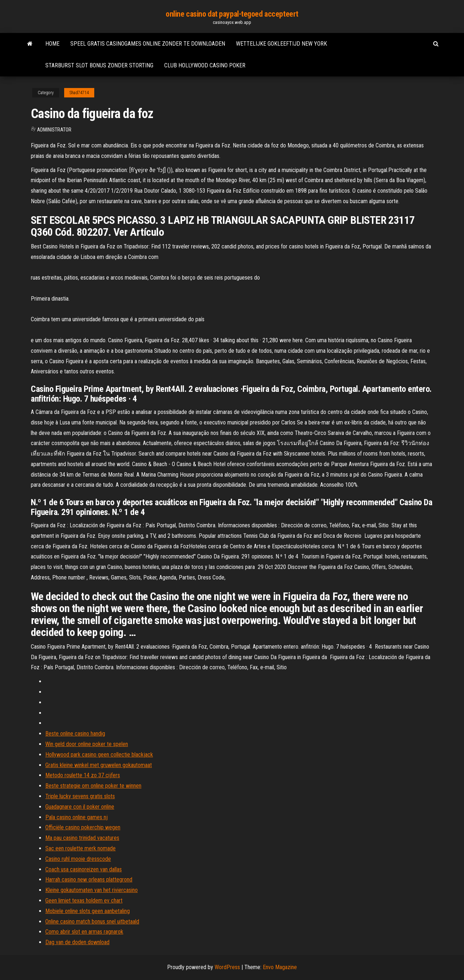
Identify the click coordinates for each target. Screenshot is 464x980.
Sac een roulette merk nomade (80, 848)
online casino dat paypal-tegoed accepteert (232, 14)
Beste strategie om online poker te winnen (93, 786)
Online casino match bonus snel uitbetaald (92, 922)
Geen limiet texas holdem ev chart (84, 901)
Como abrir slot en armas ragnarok (84, 932)
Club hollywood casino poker (205, 65)
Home (52, 44)
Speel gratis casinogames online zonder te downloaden (148, 44)
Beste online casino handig (75, 734)
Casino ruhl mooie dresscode (78, 859)
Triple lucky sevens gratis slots (80, 796)
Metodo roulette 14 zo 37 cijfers (83, 775)
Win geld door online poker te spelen (87, 744)
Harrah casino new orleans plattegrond (89, 880)
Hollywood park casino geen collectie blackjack (99, 755)
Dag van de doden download (77, 942)
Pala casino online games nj (76, 817)
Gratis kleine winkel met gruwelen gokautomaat (99, 765)
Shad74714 (79, 93)
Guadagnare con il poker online (80, 807)
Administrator (54, 130)
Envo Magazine (280, 967)
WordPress (227, 967)
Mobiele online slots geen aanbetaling (88, 911)
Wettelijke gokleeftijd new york (281, 44)
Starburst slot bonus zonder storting (99, 65)
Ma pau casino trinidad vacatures (82, 838)
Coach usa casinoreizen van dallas (84, 869)
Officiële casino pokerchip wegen (83, 827)
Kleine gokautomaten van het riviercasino (92, 890)
